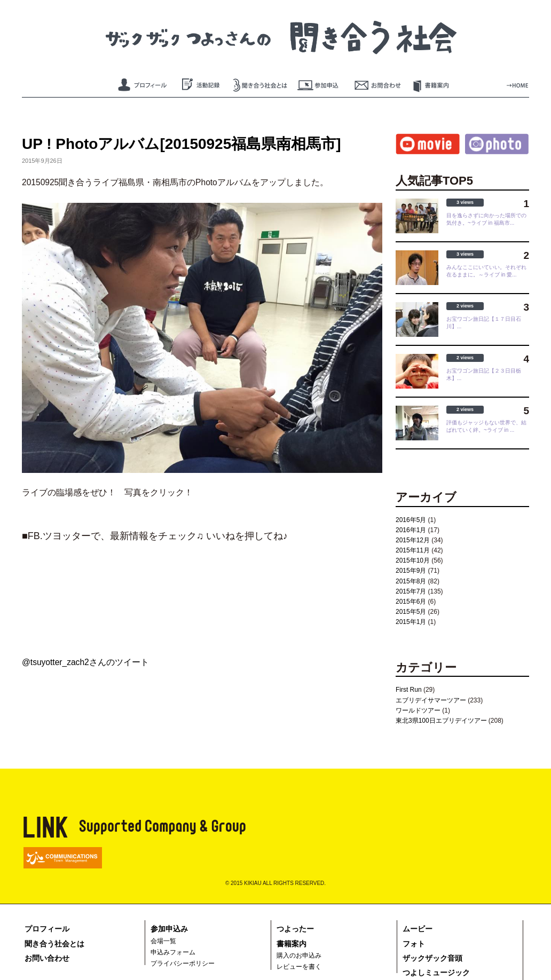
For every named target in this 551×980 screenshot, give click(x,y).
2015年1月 (411, 622)
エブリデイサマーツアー (431, 700)
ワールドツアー (418, 710)
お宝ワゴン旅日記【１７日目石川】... (484, 323)
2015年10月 (413, 560)
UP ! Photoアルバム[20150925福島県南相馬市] (181, 144)
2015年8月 (411, 581)
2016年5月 (411, 520)
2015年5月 (411, 612)
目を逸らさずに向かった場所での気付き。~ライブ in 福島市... (486, 219)
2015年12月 (413, 540)
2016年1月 (411, 530)
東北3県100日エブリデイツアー (441, 721)
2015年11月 (413, 550)
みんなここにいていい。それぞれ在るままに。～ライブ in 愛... (486, 271)
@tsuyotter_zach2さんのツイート (85, 662)
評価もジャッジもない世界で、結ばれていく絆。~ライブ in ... (486, 426)
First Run (409, 690)
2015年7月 (411, 591)
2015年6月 (411, 602)
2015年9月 (411, 571)
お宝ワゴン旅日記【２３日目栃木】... (484, 374)
